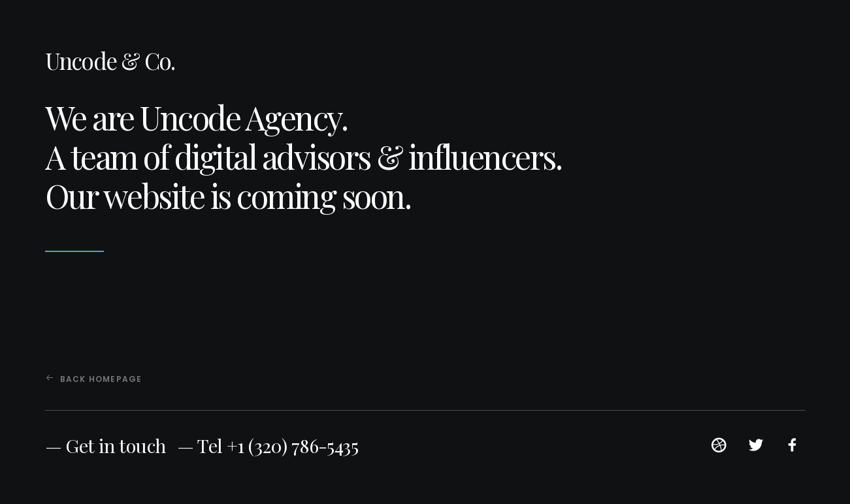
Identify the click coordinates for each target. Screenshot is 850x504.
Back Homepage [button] (94, 379)
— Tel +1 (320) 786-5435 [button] (268, 445)
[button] (719, 450)
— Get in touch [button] (106, 445)
